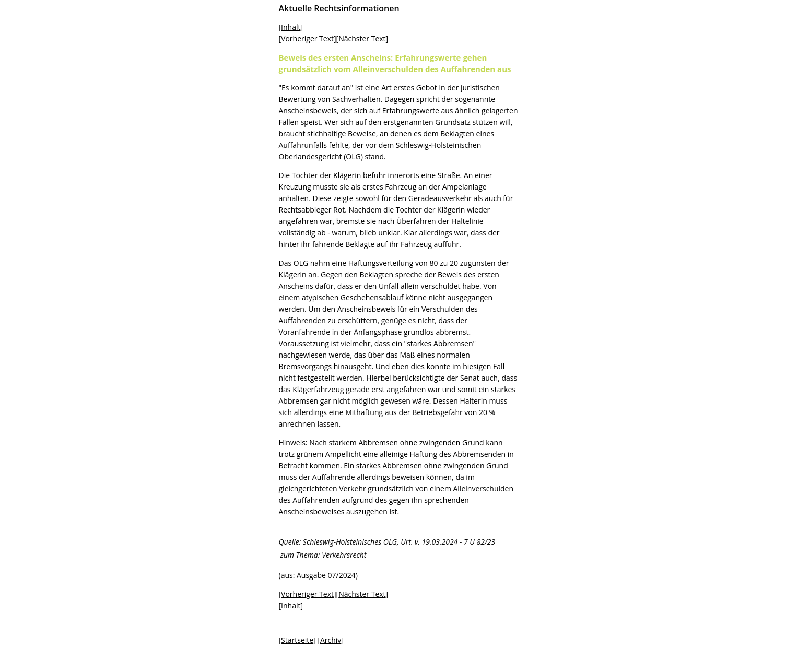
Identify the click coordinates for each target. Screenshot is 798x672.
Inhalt (291, 27)
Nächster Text (362, 38)
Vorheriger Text (307, 38)
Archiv (331, 640)
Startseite (297, 640)
